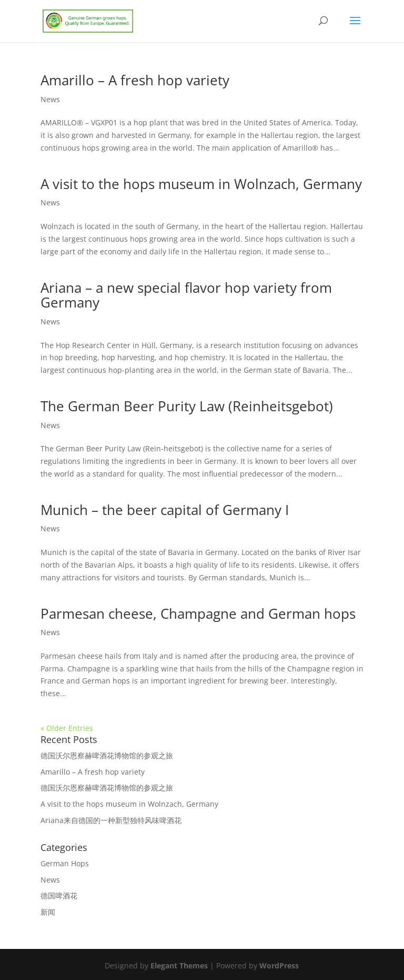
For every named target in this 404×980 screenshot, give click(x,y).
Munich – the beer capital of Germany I (165, 510)
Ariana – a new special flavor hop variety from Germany (186, 295)
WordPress (279, 966)
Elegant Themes (179, 966)
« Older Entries (67, 728)
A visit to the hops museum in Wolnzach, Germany (201, 184)
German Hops (65, 863)
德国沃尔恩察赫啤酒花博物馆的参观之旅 (107, 755)
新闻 (48, 912)
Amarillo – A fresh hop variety (135, 80)
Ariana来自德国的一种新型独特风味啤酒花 (111, 820)
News (50, 99)
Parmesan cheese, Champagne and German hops (198, 613)
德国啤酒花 (59, 895)
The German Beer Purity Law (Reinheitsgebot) (187, 406)
